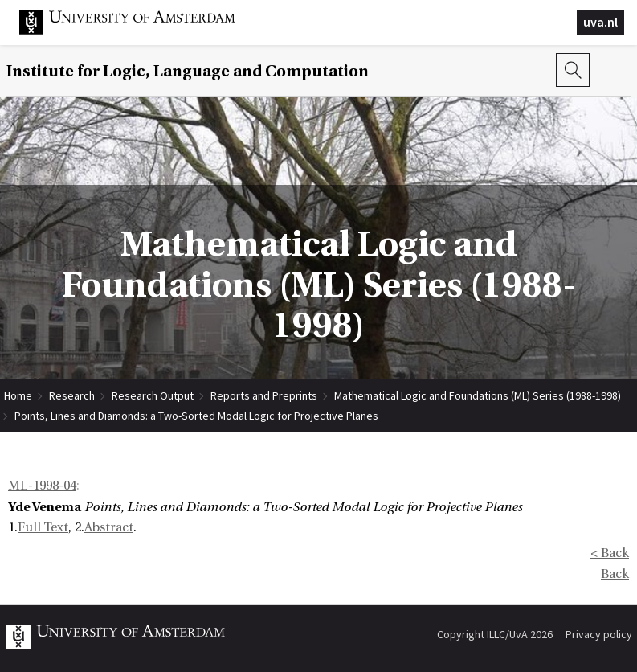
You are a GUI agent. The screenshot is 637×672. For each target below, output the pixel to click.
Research (72, 395)
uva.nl (600, 22)
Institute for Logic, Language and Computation (188, 71)
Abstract (109, 527)
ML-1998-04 (42, 486)
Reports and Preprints (264, 395)
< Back (610, 553)
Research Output (153, 395)
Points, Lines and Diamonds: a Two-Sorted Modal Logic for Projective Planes (196, 416)
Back (615, 574)
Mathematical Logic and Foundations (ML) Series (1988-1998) (478, 395)
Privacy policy (599, 634)
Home (18, 395)
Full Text (43, 527)
